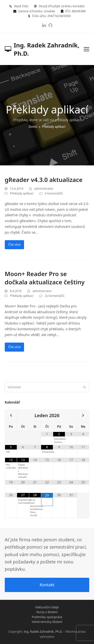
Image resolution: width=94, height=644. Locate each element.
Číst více (14, 244)
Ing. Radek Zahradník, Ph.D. (42, 49)
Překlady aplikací (22, 193)
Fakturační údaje (47, 607)
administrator (44, 189)
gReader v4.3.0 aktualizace (44, 180)
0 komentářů (54, 193)
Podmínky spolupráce (47, 617)
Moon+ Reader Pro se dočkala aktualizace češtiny (45, 278)
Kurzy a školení (47, 612)
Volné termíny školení (47, 622)
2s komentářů (55, 296)
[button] (86, 49)
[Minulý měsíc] (11, 415)
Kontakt (47, 585)
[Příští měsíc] (83, 415)
